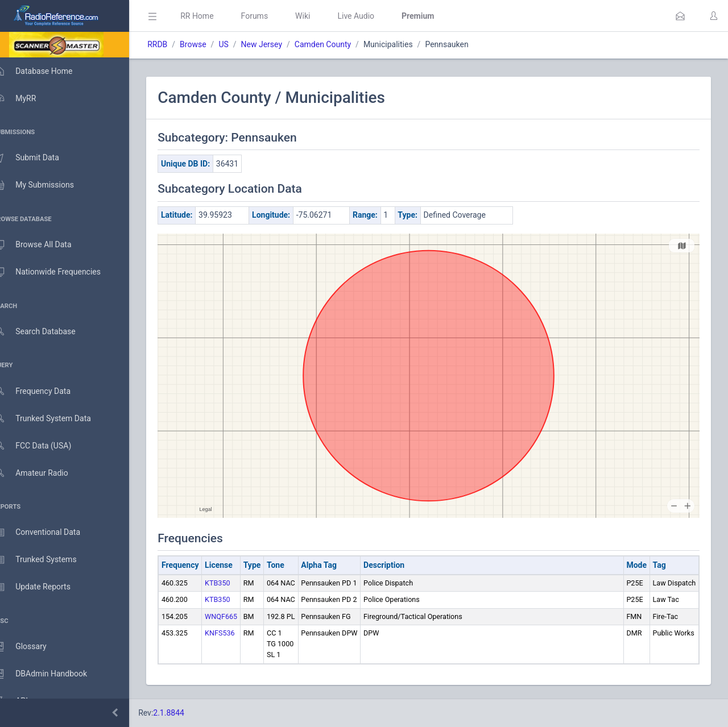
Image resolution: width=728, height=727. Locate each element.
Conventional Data (48, 533)
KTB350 (234, 583)
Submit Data (38, 158)
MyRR (26, 98)
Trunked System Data (54, 419)
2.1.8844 (185, 713)
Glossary (31, 647)
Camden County (339, 44)
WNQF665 (237, 616)
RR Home (213, 16)
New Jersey (278, 44)
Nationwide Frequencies (59, 272)
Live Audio (372, 16)
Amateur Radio (42, 473)
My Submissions (45, 185)
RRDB (174, 44)
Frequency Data (44, 391)
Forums (271, 16)
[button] (680, 16)
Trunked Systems (46, 560)
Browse (209, 44)
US (240, 44)
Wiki (319, 16)
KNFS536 (236, 633)
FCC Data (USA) (44, 446)
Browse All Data (44, 245)
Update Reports (44, 587)
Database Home (44, 71)
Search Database (46, 332)
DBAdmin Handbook (52, 674)
